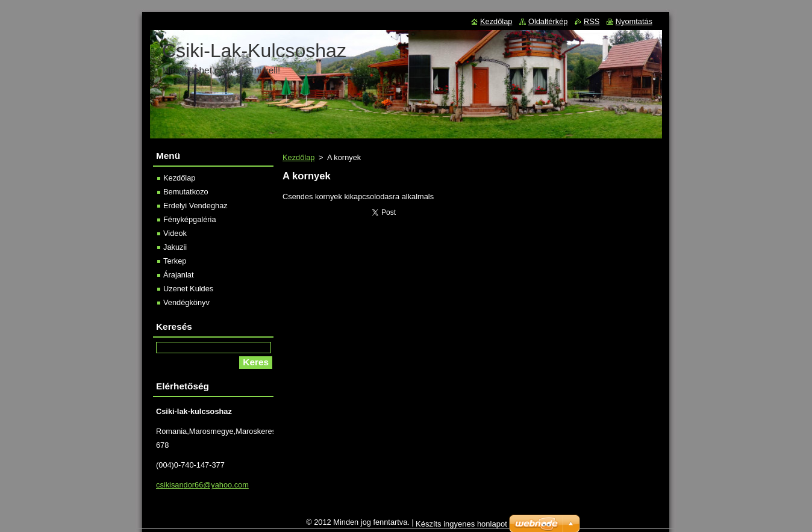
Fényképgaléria (190, 219)
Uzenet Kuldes (188, 289)
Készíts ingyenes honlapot (461, 527)
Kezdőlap (298, 157)
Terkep (175, 261)
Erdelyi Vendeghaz (195, 206)
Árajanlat (179, 275)
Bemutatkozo (186, 192)
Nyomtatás (634, 21)
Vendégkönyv (186, 302)
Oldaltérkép (548, 21)
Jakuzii (175, 247)
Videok (175, 233)
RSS (592, 21)
